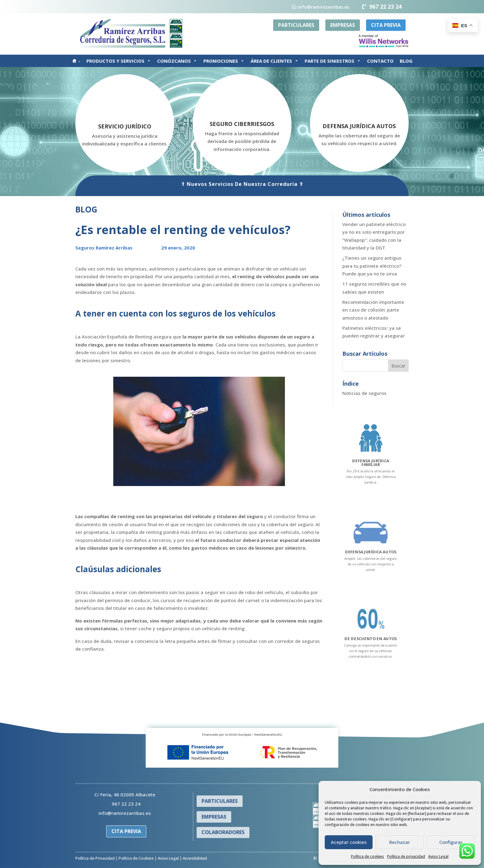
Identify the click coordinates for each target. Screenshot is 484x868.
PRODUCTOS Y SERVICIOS (119, 61)
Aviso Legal (438, 856)
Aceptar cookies (349, 842)
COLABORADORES (223, 832)
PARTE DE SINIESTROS (333, 61)
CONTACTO (380, 61)
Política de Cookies (136, 858)
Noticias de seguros (364, 393)
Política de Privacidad (95, 858)
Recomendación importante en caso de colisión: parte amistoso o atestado (373, 310)
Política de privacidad (406, 856)
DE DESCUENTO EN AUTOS (371, 639)
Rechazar (400, 842)
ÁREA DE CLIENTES (275, 61)
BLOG (406, 61)
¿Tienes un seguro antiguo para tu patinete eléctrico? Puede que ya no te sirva (372, 266)
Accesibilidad (195, 858)
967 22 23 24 (385, 6)
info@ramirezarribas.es (323, 7)
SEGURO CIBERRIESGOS (242, 124)
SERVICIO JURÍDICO (125, 126)
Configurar (451, 842)
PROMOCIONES (224, 61)
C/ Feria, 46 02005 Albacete (125, 795)
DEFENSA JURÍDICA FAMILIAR (371, 462)
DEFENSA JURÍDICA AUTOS (359, 126)
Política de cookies (367, 856)
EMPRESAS (343, 25)
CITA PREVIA (386, 25)
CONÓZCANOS (177, 61)
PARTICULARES (296, 25)
